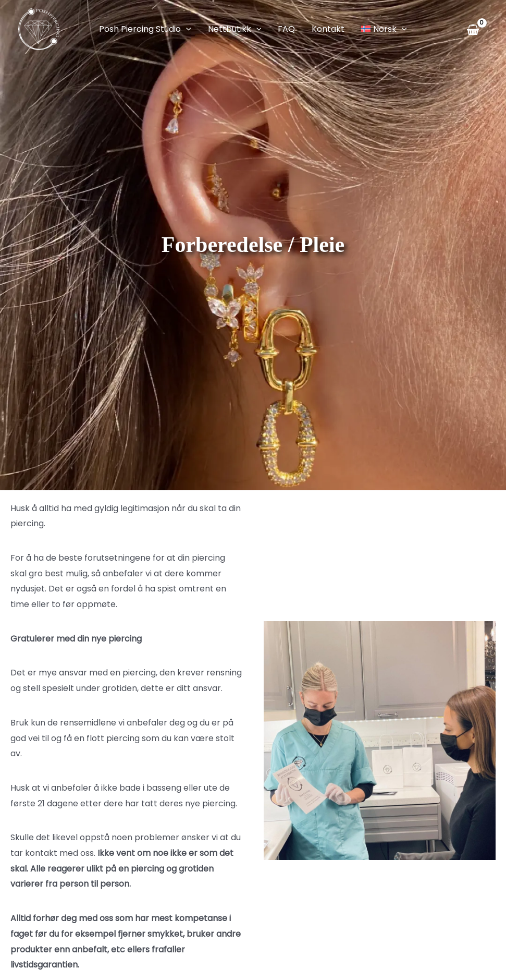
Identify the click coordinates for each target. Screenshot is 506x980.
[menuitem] (384, 29)
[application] (186, 29)
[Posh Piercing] (39, 28)
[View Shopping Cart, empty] (475, 29)
